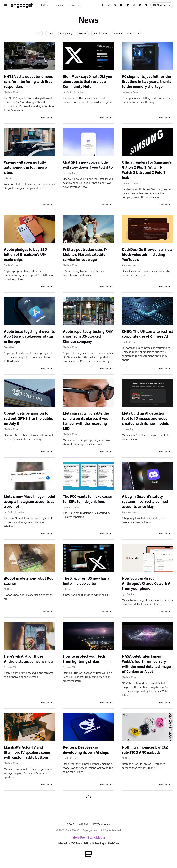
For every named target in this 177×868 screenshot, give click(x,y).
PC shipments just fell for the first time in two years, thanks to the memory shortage (147, 82)
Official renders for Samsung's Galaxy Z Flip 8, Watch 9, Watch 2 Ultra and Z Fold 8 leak (147, 170)
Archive (84, 824)
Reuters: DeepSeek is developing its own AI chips (86, 750)
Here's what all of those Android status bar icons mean (29, 659)
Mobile (83, 34)
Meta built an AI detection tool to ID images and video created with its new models (145, 419)
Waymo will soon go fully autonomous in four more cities (25, 168)
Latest (45, 5)
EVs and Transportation (126, 34)
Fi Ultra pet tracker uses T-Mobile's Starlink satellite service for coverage (85, 255)
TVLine (76, 844)
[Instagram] (109, 5)
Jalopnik (63, 844)
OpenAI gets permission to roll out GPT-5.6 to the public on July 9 (28, 419)
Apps (50, 34)
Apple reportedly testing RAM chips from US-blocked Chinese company (88, 337)
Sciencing (98, 844)
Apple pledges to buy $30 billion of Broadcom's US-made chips (25, 255)
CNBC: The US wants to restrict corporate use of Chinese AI (147, 334)
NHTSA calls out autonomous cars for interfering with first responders (28, 82)
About (71, 824)
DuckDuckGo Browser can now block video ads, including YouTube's (147, 255)
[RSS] (147, 5)
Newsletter (162, 5)
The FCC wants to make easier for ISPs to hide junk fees (88, 499)
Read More (47, 118)
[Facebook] (102, 5)
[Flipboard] (128, 5)
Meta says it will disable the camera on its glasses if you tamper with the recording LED (86, 421)
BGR (86, 844)
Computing (66, 34)
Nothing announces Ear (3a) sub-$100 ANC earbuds (145, 750)
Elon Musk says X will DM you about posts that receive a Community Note (88, 82)
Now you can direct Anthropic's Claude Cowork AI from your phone (147, 584)
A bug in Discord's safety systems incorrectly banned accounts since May (145, 502)
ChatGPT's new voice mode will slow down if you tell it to (88, 165)
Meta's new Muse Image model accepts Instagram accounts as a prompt (29, 502)
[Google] (140, 5)
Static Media (72, 830)
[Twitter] (115, 5)
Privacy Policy (102, 824)
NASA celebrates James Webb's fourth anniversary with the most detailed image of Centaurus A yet (146, 664)
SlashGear (113, 844)
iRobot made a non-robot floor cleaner (29, 581)
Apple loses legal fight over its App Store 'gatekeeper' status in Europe (29, 337)
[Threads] (134, 5)
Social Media (100, 34)
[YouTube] (121, 5)
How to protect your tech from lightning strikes (84, 659)
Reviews (74, 5)
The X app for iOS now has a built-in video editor (86, 581)
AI (39, 34)
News (58, 5)
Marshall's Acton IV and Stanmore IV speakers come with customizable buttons (27, 753)
